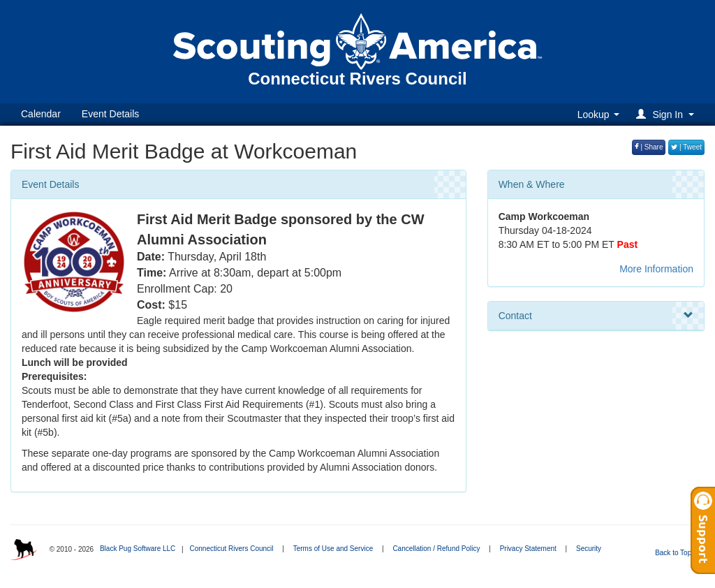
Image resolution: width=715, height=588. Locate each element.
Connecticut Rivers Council (231, 549)
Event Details (110, 114)
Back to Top (678, 553)
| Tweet (686, 147)
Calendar (41, 114)
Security (589, 549)
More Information (656, 269)
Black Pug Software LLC (138, 549)
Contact (596, 316)
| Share (649, 147)
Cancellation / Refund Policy (436, 549)
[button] (667, 114)
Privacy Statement (528, 549)
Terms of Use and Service (333, 549)
